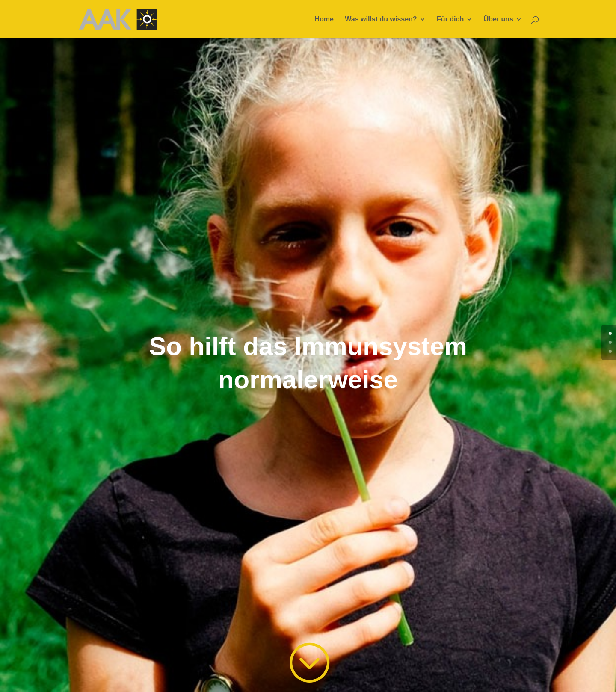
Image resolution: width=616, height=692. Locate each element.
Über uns (499, 19)
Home (324, 19)
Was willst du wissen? (381, 19)
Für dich (450, 19)
